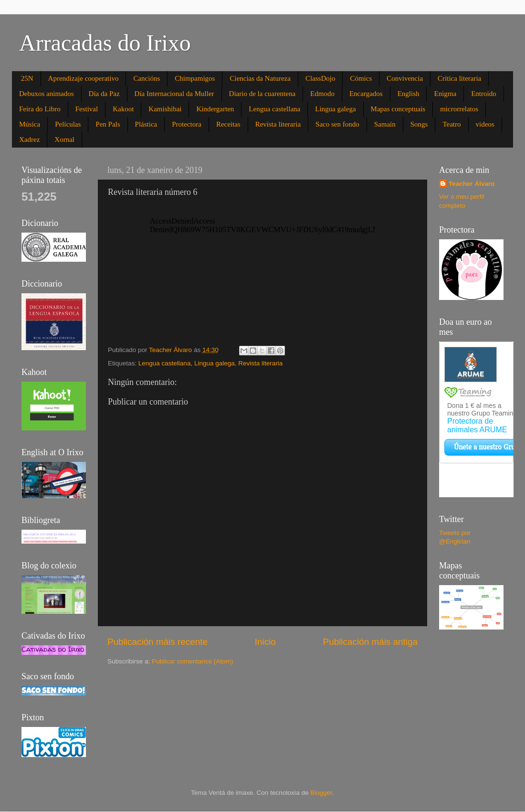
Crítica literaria (459, 78)
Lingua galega (335, 109)
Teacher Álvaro (472, 184)
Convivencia (405, 78)
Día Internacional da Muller (174, 94)
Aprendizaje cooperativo (84, 78)
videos (485, 124)
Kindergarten (215, 109)
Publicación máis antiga (370, 642)
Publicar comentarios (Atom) (192, 661)
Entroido (484, 94)
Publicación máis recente (157, 642)
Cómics (361, 78)
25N (27, 78)
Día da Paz (104, 94)
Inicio (265, 642)
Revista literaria (278, 124)
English (409, 94)
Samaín (385, 124)
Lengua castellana (274, 109)
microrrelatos (459, 109)
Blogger (321, 793)
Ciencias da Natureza (260, 78)
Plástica (146, 124)
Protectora (187, 124)
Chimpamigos (195, 78)
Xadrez (29, 139)
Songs (419, 124)
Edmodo (322, 94)
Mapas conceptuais (398, 109)
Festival (87, 109)
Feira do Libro (40, 109)
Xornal (64, 139)
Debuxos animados (47, 94)
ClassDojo (320, 78)
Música (30, 124)
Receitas (228, 124)
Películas (68, 124)
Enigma (445, 94)
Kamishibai (165, 109)
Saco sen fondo (337, 124)
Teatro (451, 124)
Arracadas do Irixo (105, 43)
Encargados (366, 94)
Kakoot (123, 109)
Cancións (147, 78)
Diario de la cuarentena (262, 94)
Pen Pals (108, 124)
